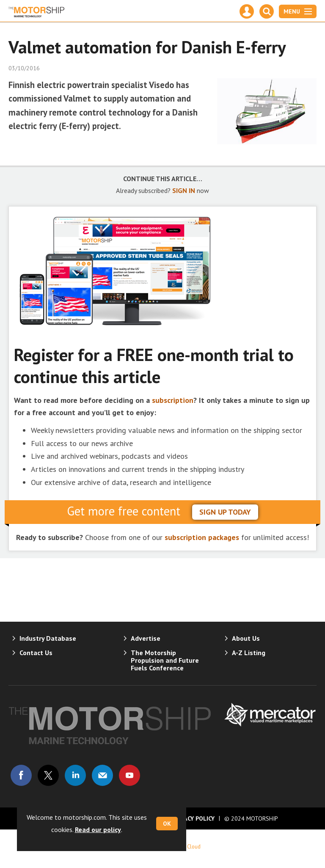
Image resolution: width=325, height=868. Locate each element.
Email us (102, 775)
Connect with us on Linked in (75, 775)
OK (167, 824)
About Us (246, 638)
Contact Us (36, 653)
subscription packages (202, 537)
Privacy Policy (193, 818)
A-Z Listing (249, 653)
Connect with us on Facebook (21, 775)
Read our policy (98, 829)
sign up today (225, 512)
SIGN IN (184, 190)
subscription (173, 400)
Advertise (146, 638)
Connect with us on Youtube (129, 775)
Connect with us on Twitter (48, 775)
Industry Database (48, 638)
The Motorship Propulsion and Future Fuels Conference (165, 660)
